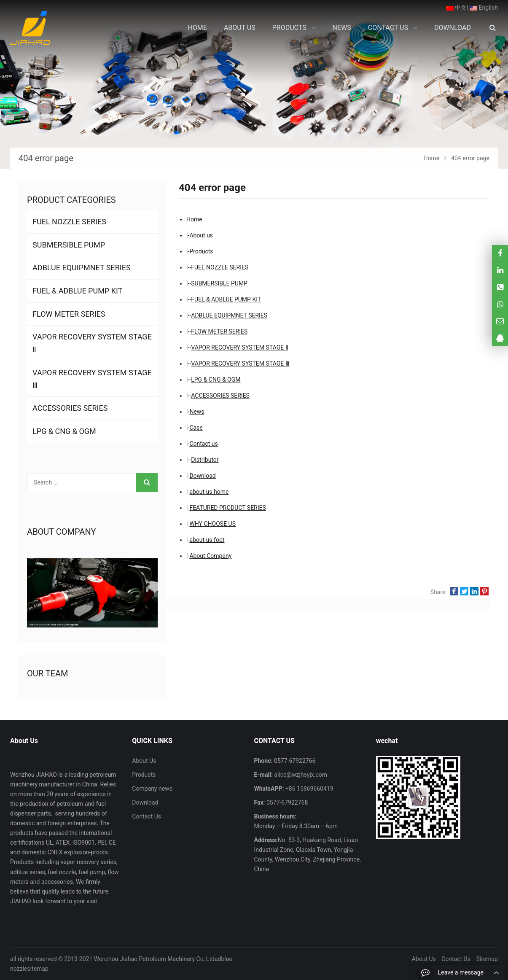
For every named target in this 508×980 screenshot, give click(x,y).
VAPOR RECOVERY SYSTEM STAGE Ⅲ (240, 363)
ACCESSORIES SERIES (220, 396)
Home (194, 219)
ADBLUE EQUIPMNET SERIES (229, 315)
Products (201, 251)
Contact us (203, 444)
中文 (456, 8)
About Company (210, 556)
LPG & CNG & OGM (216, 380)
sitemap (38, 969)
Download (202, 476)
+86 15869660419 (308, 789)
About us (201, 235)
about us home (209, 492)
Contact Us (146, 816)
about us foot (207, 540)
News (197, 412)
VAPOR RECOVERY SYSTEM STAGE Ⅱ (239, 347)
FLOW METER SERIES (219, 331)
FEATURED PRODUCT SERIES (227, 508)
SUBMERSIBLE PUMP (219, 283)
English (484, 8)
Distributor (205, 460)
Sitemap (487, 959)
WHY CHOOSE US (212, 524)
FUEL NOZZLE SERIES (220, 267)
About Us (144, 761)
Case (196, 428)
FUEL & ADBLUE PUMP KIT (226, 299)
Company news (152, 789)
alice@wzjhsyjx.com (300, 775)
